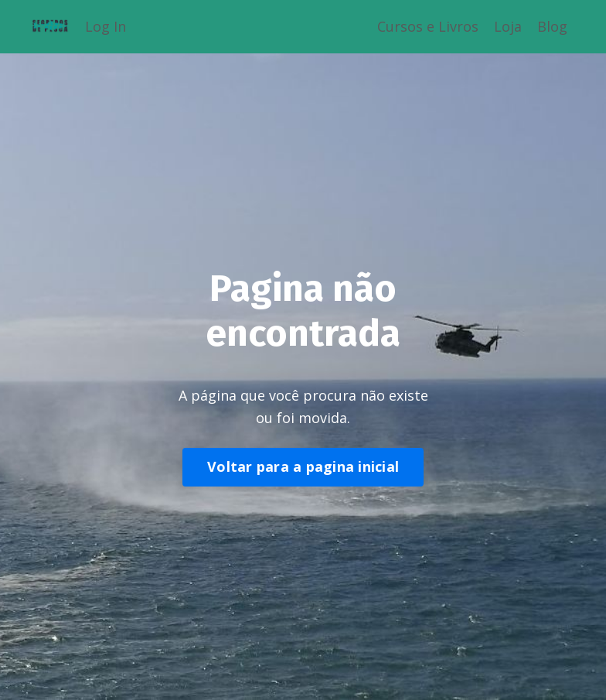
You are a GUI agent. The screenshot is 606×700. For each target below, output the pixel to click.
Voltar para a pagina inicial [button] (303, 466)
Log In (106, 26)
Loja (508, 26)
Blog (552, 26)
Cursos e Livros (428, 26)
